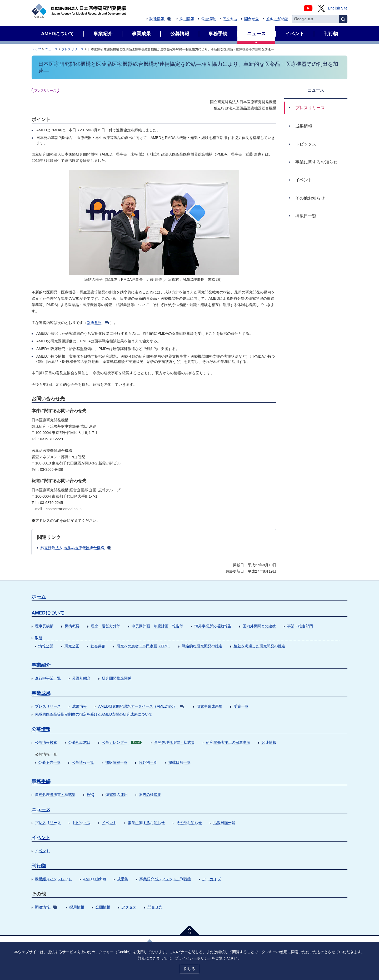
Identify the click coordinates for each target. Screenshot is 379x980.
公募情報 (41, 729)
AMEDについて (48, 613)
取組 (39, 638)
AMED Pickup (94, 879)
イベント (109, 823)
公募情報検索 (46, 742)
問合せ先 (252, 19)
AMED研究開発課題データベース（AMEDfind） (141, 706)
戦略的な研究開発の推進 (202, 646)
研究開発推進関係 (117, 678)
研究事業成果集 (210, 706)
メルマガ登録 (277, 19)
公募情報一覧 (83, 762)
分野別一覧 (148, 762)
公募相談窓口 (79, 742)
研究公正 (72, 646)
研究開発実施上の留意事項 (228, 742)
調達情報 (160, 19)
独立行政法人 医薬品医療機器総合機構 (76, 548)
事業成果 (41, 693)
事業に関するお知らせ (146, 823)
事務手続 (41, 781)
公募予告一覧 (49, 762)
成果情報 (79, 706)
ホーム (39, 597)
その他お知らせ (189, 823)
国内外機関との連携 (259, 626)
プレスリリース (73, 49)
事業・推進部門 (300, 626)
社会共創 (98, 646)
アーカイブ (212, 879)
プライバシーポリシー (193, 958)
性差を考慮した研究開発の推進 (260, 646)
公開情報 (208, 19)
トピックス (81, 823)
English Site (338, 8)
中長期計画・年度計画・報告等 (157, 626)
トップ (36, 49)
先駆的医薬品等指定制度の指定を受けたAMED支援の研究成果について (94, 714)
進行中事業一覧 (48, 678)
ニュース (51, 49)
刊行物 (39, 866)
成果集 (123, 879)
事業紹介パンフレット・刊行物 (165, 879)
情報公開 (46, 646)
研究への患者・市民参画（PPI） (144, 646)
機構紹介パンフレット (53, 879)
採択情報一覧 (116, 762)
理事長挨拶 (44, 626)
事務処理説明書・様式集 (174, 742)
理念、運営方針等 (106, 626)
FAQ (91, 794)
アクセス (230, 19)
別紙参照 (98, 323)
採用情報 (187, 19)
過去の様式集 (150, 794)
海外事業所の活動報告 (213, 626)
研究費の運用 (117, 794)
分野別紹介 (81, 678)
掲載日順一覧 (179, 762)
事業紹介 (41, 665)
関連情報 (269, 742)
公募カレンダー (122, 742)
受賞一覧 (241, 706)
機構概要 (72, 626)
